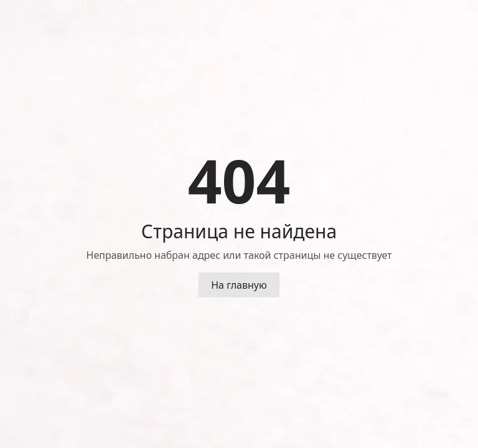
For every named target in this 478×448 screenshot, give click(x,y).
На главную (239, 285)
